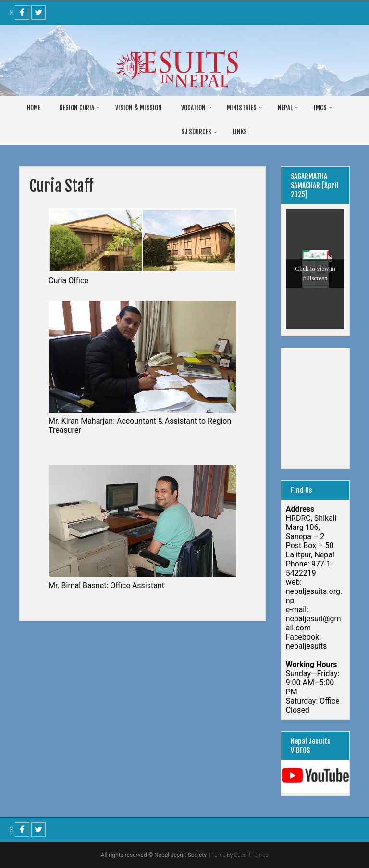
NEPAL (285, 108)
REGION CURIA (77, 108)
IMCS (320, 108)
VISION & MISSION (139, 108)
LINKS (240, 132)
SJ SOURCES (196, 132)
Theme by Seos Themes (238, 855)
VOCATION (193, 108)
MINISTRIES (242, 108)
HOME (34, 108)
